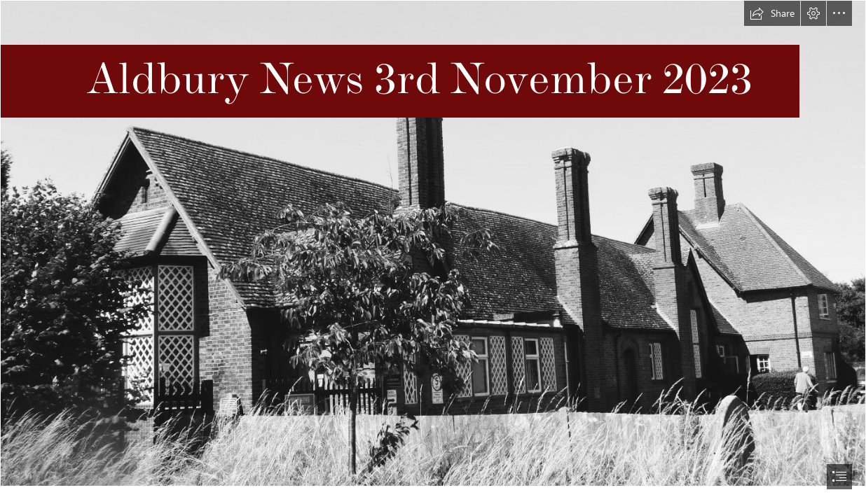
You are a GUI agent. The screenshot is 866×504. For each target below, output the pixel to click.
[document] (433, 252)
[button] (772, 13)
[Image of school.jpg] (433, 243)
